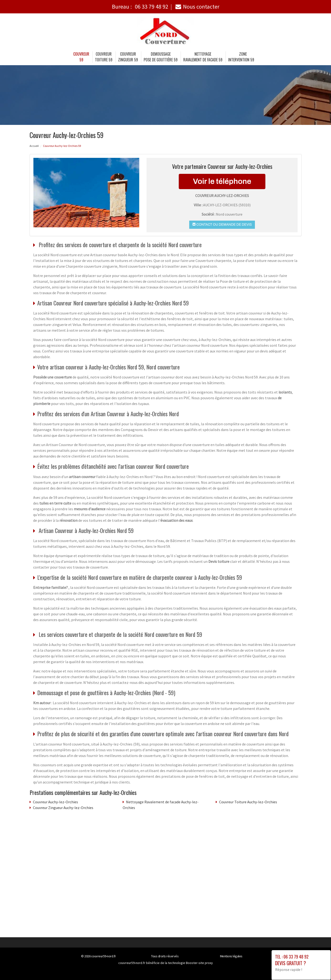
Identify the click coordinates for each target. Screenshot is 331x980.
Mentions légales (231, 956)
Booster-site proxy (199, 963)
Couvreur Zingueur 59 (128, 57)
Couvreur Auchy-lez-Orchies (55, 802)
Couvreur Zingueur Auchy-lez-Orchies (63, 808)
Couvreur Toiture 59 (104, 57)
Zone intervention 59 (241, 57)
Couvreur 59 (81, 57)
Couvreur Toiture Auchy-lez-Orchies (248, 802)
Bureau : (140, 7)
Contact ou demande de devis (222, 224)
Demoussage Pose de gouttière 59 (161, 57)
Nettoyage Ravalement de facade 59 (203, 57)
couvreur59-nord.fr (104, 956)
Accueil (34, 146)
